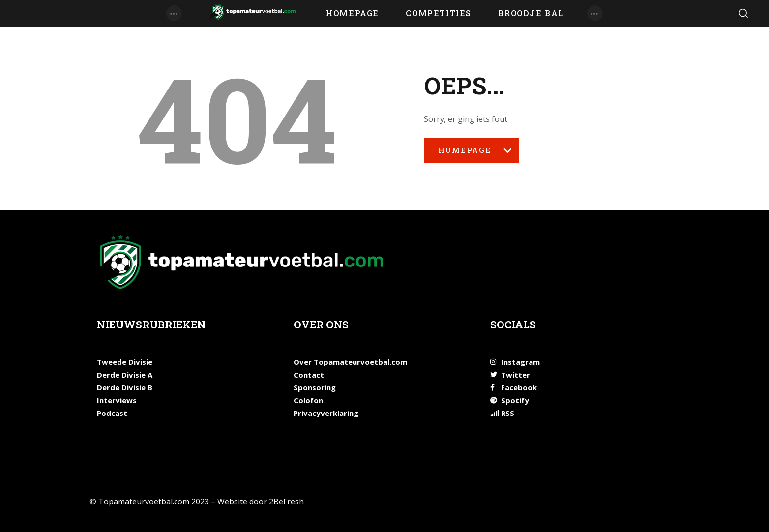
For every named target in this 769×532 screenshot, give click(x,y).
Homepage (472, 154)
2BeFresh (286, 502)
